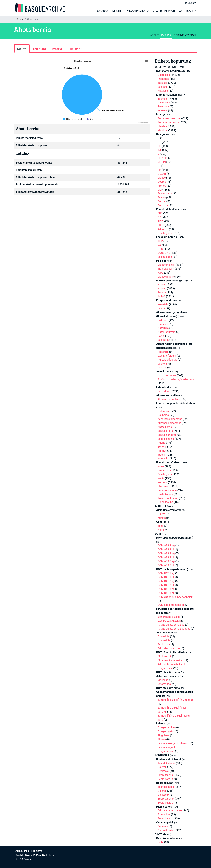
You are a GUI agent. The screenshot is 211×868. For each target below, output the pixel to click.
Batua (161, 336)
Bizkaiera (163, 320)
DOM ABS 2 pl (166, 557)
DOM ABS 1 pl (166, 550)
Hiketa (161, 514)
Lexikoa (162, 368)
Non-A (161, 285)
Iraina (161, 466)
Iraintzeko (163, 459)
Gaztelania (164, 75)
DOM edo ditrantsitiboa (171, 605)
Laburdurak (164, 391)
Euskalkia (163, 340)
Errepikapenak (166, 775)
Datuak (166, 35)
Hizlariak (75, 49)
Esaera (162, 198)
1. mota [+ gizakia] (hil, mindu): (175, 700)
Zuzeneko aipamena (169, 423)
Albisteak (117, 11)
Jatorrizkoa (164, 684)
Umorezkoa (164, 470)
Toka (160, 526)
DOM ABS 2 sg (166, 553)
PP (159, 170)
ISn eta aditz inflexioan (171, 660)
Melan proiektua (138, 11)
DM (160, 190)
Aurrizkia (163, 205)
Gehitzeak (163, 771)
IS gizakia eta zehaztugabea (174, 629)
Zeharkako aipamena (170, 419)
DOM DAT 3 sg (166, 589)
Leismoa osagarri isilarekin (173, 743)
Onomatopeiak (166, 830)
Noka (161, 530)
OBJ (160, 217)
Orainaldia (164, 637)
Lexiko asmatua (167, 375)
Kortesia (162, 482)
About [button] (189, 11)
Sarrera (102, 11)
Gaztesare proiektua (167, 11)
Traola (161, 455)
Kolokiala (163, 304)
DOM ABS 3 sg (166, 561)
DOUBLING (164, 253)
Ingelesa (163, 83)
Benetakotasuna (167, 490)
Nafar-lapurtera (166, 332)
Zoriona (162, 447)
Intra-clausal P (166, 269)
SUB (160, 213)
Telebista (39, 49)
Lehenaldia (164, 640)
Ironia (161, 478)
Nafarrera (163, 328)
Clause (162, 178)
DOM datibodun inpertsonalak (175, 597)
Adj (159, 150)
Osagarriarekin (166, 728)
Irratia (57, 49)
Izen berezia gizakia (169, 621)
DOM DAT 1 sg (166, 573)
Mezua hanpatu (167, 435)
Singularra (164, 735)
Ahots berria (165, 427)
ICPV (160, 273)
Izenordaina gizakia (169, 617)
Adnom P (163, 229)
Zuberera (163, 826)
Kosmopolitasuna (168, 498)
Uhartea (162, 126)
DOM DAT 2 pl (166, 585)
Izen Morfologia (167, 356)
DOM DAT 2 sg (166, 581)
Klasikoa (163, 130)
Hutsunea (163, 411)
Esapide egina (166, 439)
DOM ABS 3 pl (166, 565)
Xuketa (162, 518)
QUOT (161, 249)
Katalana (163, 91)
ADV (160, 221)
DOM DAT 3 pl (166, 593)
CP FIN (162, 162)
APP (160, 241)
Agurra (161, 443)
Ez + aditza (164, 815)
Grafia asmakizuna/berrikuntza (176, 379)
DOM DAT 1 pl (166, 577)
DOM (160, 842)
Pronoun (163, 186)
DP (159, 146)
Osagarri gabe (166, 731)
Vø (159, 245)
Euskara (162, 87)
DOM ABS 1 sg (166, 546)
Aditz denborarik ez (169, 648)
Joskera (162, 364)
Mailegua (163, 680)
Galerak (162, 767)
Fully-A (162, 296)
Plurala (162, 739)
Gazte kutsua (165, 494)
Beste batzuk (165, 779)
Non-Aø (162, 288)
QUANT (162, 174)
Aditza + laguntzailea (170, 811)
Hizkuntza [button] (189, 3)
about (154, 35)
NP (159, 142)
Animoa (162, 451)
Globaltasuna (165, 502)
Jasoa (161, 308)
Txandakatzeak (166, 763)
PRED (161, 225)
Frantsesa (163, 79)
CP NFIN (163, 158)
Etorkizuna (164, 644)
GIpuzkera (163, 324)
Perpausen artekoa (169, 118)
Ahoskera (163, 352)
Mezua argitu (165, 431)
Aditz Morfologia (167, 360)
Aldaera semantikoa (169, 399)
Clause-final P (166, 277)
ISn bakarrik (165, 656)
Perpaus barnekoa (168, 122)
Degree (162, 182)
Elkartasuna (165, 486)
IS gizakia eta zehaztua (171, 625)
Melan (22, 49)
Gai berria (163, 415)
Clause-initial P (166, 265)
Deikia (161, 201)
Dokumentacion (185, 35)
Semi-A (162, 292)
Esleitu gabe (165, 194)
